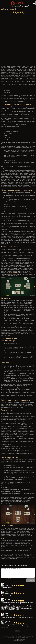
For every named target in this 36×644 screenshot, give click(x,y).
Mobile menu (34, 3)
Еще (18, 631)
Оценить (31, 580)
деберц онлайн (13, 273)
